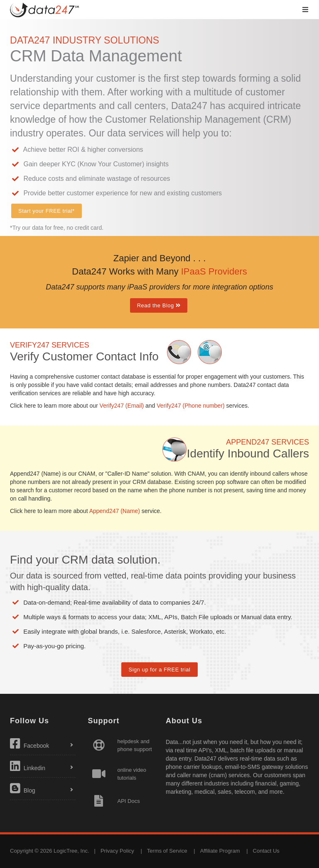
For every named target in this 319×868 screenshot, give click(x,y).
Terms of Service (167, 851)
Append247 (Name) (115, 511)
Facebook (29, 744)
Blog (23, 788)
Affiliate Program (220, 851)
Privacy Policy (117, 851)
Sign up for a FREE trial (159, 670)
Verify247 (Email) (122, 406)
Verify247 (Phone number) (190, 406)
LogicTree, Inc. (71, 851)
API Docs (129, 801)
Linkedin (28, 766)
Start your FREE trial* (47, 211)
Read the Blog (159, 305)
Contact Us (266, 851)
